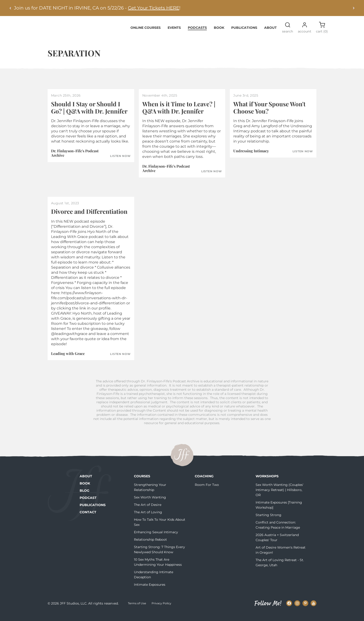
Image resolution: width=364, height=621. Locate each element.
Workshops (267, 483)
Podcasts (197, 35)
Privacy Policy (161, 610)
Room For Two (207, 492)
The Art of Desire (148, 512)
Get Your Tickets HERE (154, 8)
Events (174, 35)
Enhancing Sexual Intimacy (156, 539)
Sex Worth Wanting (150, 504)
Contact (88, 519)
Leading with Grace (68, 360)
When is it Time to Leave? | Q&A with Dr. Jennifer (179, 114)
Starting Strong (268, 522)
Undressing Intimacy (251, 158)
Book (219, 35)
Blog (84, 497)
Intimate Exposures (150, 592)
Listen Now (120, 163)
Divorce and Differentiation (89, 219)
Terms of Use (137, 610)
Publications (244, 35)
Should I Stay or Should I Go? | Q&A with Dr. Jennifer (89, 114)
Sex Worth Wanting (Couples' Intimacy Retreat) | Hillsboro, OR (279, 497)
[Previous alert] (10, 8)
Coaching (204, 483)
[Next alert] (354, 8)
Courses (142, 483)
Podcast (88, 505)
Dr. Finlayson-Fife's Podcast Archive (75, 160)
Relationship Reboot (150, 546)
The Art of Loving (148, 519)
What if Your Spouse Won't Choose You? (269, 114)
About (270, 35)
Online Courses (146, 35)
